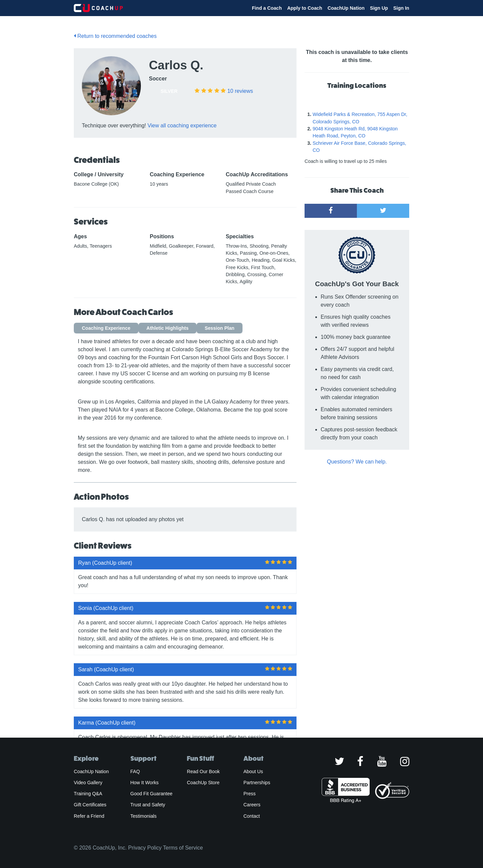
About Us (253, 771)
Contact (252, 816)
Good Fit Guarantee (152, 794)
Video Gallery (88, 783)
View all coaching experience (182, 126)
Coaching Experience (106, 328)
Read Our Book (203, 771)
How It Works (145, 783)
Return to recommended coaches (115, 36)
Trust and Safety (148, 805)
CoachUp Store (203, 783)
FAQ (135, 771)
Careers (252, 805)
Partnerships (257, 783)
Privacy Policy (145, 848)
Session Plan (220, 328)
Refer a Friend (89, 816)
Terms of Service (183, 848)
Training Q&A (88, 794)
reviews (240, 91)
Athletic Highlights (168, 328)
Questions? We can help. (357, 462)
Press (250, 794)
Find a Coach (267, 8)
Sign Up (379, 8)
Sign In (401, 8)
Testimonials (144, 816)
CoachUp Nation (346, 8)
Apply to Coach (305, 8)
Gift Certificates (90, 805)
